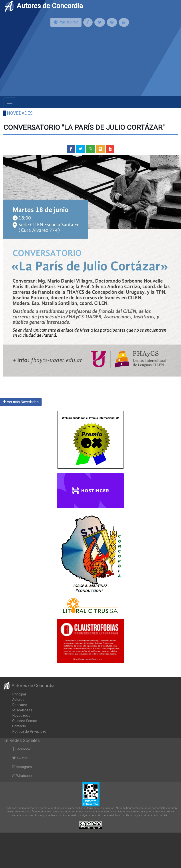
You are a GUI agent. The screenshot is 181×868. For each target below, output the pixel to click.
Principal (19, 694)
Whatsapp (22, 776)
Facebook (21, 749)
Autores (18, 700)
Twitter (20, 758)
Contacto (19, 726)
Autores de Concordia (44, 6)
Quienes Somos (25, 721)
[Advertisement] (53, 63)
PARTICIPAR (66, 22)
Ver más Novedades (21, 402)
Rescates (20, 705)
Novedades (20, 113)
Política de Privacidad (29, 731)
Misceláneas (22, 710)
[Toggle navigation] (10, 102)
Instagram (22, 767)
